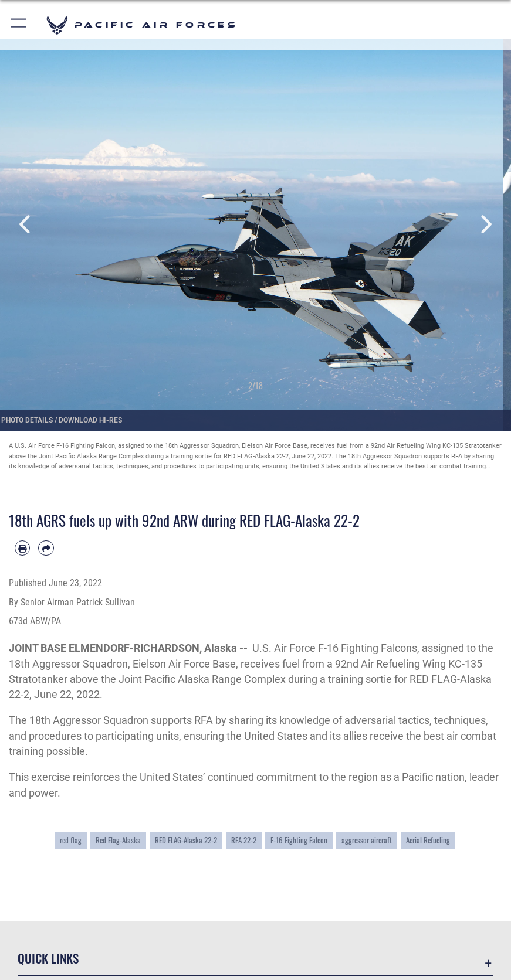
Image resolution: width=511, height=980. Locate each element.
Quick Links (48, 958)
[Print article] (22, 548)
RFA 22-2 (244, 840)
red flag (71, 840)
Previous (26, 224)
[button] (19, 25)
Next (485, 224)
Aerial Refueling (428, 840)
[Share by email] (46, 548)
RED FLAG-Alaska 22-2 (186, 840)
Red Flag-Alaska (118, 840)
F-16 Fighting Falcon (299, 840)
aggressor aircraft (367, 840)
